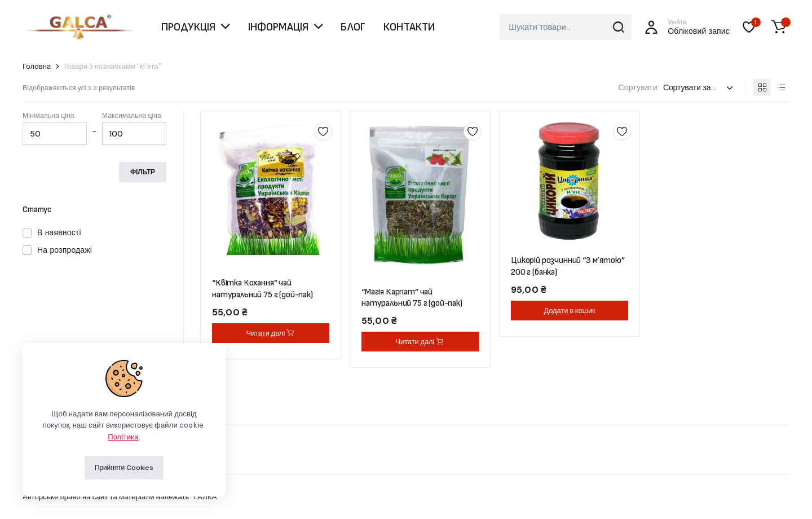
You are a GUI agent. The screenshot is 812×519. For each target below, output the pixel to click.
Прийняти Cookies (124, 468)
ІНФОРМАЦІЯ (279, 27)
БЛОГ (353, 27)
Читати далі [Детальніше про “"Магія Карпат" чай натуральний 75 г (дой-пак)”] (420, 342)
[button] (779, 27)
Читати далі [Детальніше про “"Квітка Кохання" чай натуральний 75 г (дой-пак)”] (271, 333)
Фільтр (143, 172)
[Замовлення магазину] (700, 88)
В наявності (59, 232)
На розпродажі (65, 250)
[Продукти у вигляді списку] (781, 87)
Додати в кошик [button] (569, 311)
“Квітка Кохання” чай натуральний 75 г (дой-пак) (262, 289)
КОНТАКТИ (409, 27)
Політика (123, 437)
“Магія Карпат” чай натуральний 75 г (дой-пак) (412, 298)
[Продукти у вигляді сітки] (762, 87)
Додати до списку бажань (323, 131)
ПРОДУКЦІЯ (188, 27)
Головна (37, 66)
